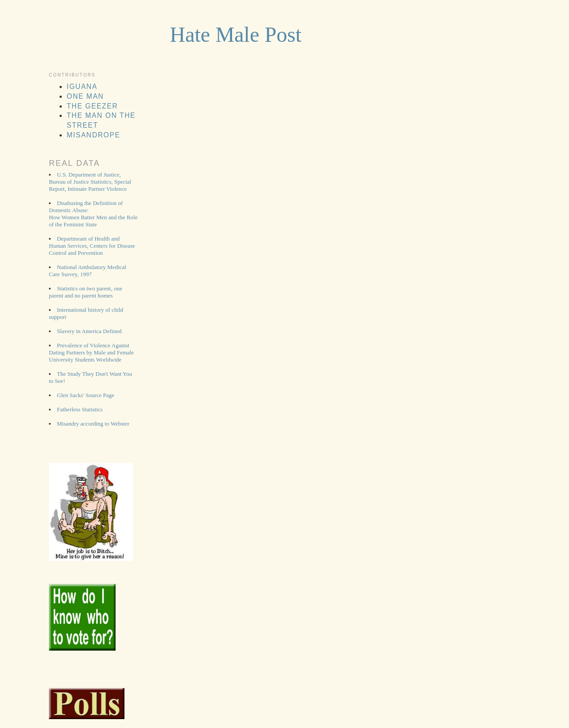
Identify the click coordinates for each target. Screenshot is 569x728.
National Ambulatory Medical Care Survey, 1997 (88, 271)
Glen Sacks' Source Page (86, 395)
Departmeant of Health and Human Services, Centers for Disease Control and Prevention (92, 246)
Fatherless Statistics (80, 409)
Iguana (82, 86)
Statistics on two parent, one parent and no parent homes (86, 292)
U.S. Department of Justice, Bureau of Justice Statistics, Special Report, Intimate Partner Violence (90, 182)
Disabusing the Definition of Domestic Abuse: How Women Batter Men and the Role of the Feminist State (93, 214)
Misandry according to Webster (93, 424)
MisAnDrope (93, 135)
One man (85, 96)
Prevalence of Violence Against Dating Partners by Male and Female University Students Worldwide (91, 352)
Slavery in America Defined (89, 331)
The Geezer (92, 106)
